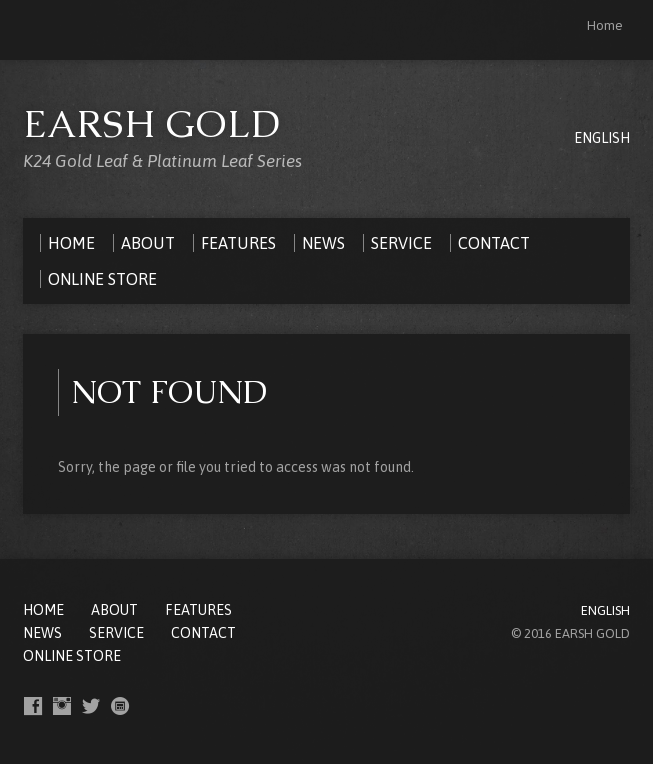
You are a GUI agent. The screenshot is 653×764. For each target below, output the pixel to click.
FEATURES (198, 610)
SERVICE (116, 633)
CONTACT (203, 633)
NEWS (42, 633)
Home (605, 25)
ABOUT (114, 610)
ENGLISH (602, 138)
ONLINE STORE (72, 656)
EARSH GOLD (152, 123)
